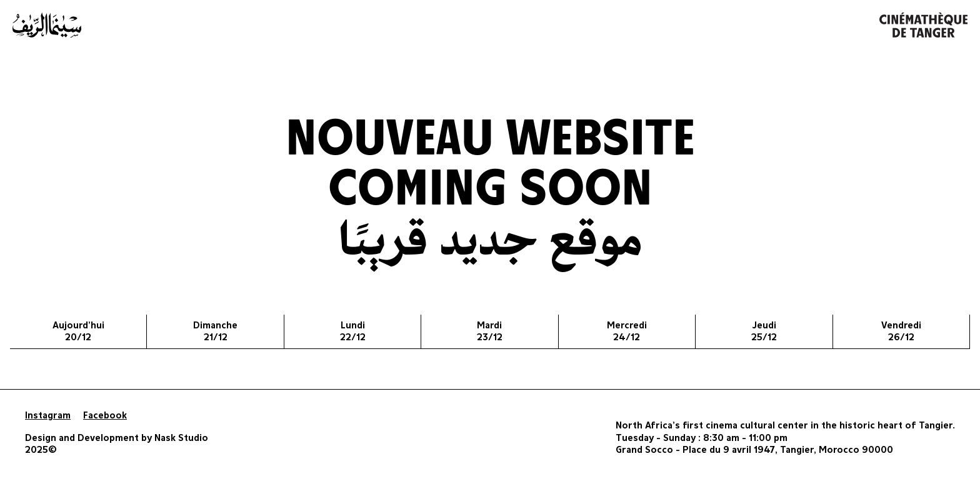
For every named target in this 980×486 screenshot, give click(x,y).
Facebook (105, 416)
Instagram (48, 416)
